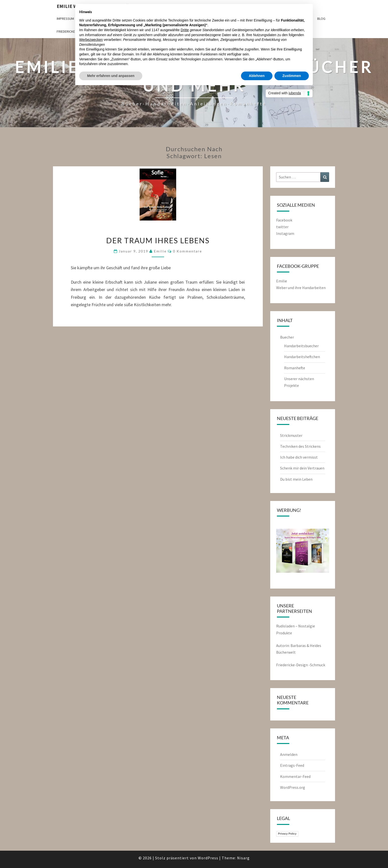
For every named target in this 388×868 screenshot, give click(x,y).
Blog (321, 19)
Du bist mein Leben (296, 479)
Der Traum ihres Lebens (158, 240)
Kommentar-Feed (295, 776)
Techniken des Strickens (300, 446)
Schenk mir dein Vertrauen (303, 468)
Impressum (65, 19)
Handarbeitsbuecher (301, 346)
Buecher (287, 337)
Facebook (284, 220)
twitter (282, 227)
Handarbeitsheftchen (302, 357)
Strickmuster (291, 435)
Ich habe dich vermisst (299, 457)
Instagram (285, 233)
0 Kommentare (187, 251)
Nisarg (243, 858)
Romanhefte (295, 368)
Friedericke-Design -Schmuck (301, 665)
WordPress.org (293, 787)
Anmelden (289, 754)
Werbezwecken (91, 40)
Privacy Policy (287, 834)
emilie (160, 251)
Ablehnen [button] (257, 76)
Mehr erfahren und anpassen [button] (111, 76)
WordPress (208, 858)
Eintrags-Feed (292, 765)
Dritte (185, 30)
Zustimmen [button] (292, 76)
